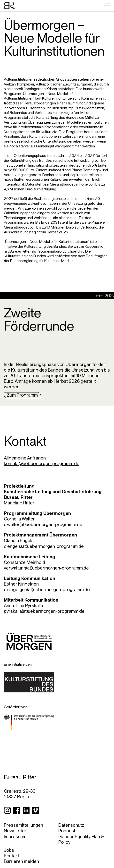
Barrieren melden (21, 861)
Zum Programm (22, 395)
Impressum (15, 837)
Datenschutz (71, 825)
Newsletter (15, 831)
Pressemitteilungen (23, 825)
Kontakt (11, 856)
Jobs (9, 850)
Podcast (67, 831)
